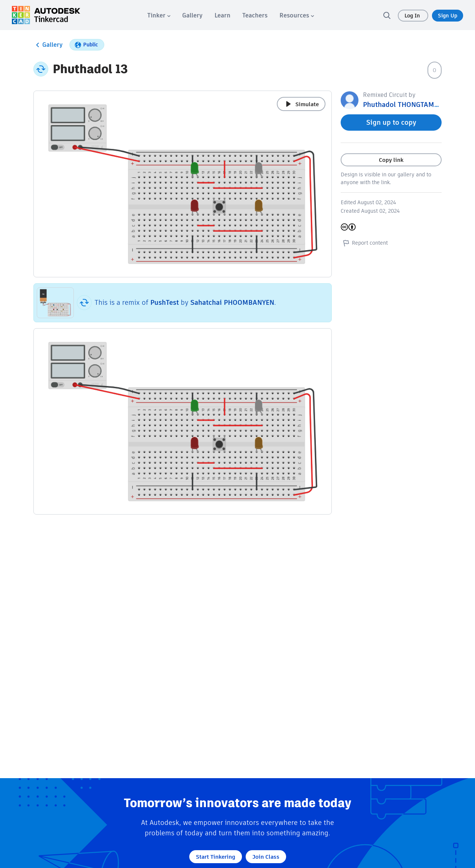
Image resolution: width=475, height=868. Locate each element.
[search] (387, 15)
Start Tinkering (216, 857)
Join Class (266, 857)
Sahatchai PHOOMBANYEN (232, 302)
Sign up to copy (391, 122)
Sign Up (448, 16)
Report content (364, 243)
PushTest (165, 302)
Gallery (48, 45)
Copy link (391, 160)
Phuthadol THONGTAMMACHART (415, 105)
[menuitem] (159, 15)
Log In (413, 16)
